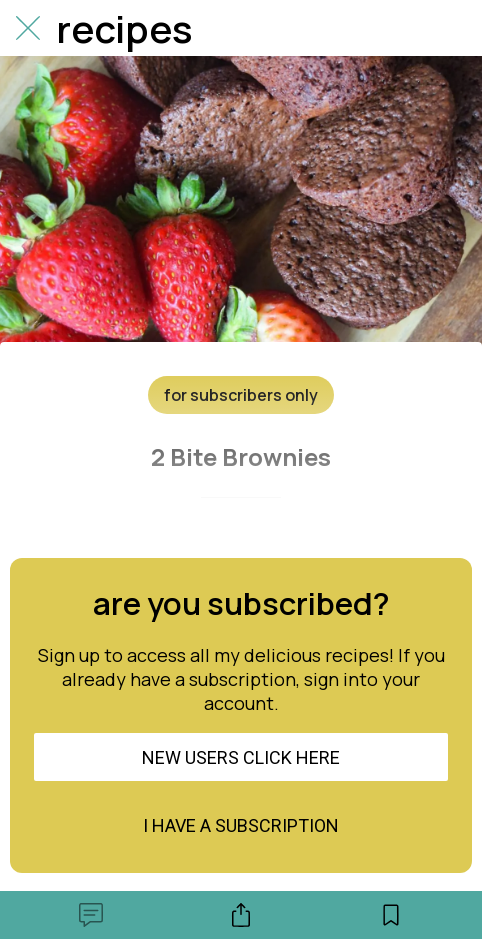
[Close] (28, 28)
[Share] (241, 915)
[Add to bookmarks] (391, 915)
